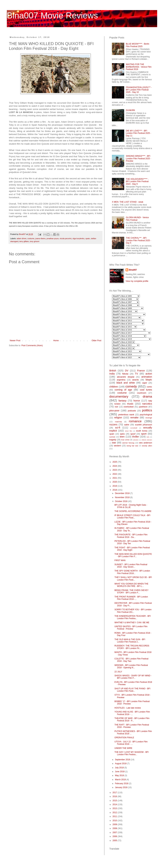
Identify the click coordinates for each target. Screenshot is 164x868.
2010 (115, 821)
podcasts (132, 411)
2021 (115, 478)
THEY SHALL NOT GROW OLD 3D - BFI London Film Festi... (133, 578)
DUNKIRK (131, 110)
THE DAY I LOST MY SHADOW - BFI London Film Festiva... (132, 753)
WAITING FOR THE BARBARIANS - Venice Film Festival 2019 (139, 67)
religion (118, 418)
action (149, 374)
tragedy (113, 440)
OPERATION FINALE (124, 738)
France (141, 371)
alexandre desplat (126, 377)
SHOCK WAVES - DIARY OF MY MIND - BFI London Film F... (133, 677)
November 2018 (123, 497)
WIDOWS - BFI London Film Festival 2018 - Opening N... (131, 666)
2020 (115, 482)
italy (150, 401)
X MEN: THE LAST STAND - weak (128, 202)
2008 (115, 828)
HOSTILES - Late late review (128, 708)
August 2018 (121, 764)
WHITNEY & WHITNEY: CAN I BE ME (132, 623)
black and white (126, 383)
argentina (121, 380)
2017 (115, 793)
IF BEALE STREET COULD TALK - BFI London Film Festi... (132, 517)
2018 (115, 490)
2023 (115, 470)
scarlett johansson (143, 425)
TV (136, 374)
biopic (149, 380)
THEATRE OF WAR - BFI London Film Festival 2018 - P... (132, 719)
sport (144, 434)
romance (135, 421)
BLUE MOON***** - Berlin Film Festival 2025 (138, 45)
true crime (125, 440)
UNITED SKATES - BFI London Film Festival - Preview (131, 628)
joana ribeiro (40, 238)
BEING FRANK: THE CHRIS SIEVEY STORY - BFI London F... (131, 591)
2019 (115, 486)
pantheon (143, 407)
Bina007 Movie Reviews (52, 16)
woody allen (147, 446)
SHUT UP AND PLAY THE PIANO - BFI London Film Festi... (132, 690)
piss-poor (114, 411)
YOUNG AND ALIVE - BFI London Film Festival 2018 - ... (132, 713)
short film (129, 431)
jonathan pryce (53, 238)
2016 (115, 796)
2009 (115, 824)
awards (136, 380)
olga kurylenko (78, 238)
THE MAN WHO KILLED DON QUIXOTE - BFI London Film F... (133, 555)
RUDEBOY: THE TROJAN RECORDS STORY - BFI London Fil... (132, 647)
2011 (115, 816)
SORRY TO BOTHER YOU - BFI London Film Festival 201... (133, 611)
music (130, 404)
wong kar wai (132, 446)
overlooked (129, 407)
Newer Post (15, 341)
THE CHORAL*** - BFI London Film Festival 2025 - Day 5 (139, 240)
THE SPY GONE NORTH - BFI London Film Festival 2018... (132, 572)
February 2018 (122, 784)
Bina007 (133, 270)
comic (149, 387)
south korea (142, 431)
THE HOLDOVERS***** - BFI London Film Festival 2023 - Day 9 (137, 182)
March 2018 (121, 780)
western (118, 446)
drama (147, 396)
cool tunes (146, 390)
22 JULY (118, 672)
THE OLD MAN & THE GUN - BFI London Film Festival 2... (130, 641)
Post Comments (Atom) (32, 345)
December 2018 (123, 493)
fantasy (122, 401)
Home (56, 341)
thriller (136, 437)
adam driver (22, 238)
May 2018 (120, 775)
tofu (148, 437)
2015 (115, 801)
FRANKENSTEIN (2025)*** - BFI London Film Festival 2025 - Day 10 (139, 90)
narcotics (147, 404)
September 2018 (123, 760)
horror (137, 401)
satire (127, 425)
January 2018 (121, 787)
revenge (149, 418)
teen (122, 437)
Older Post (96, 341)
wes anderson (146, 443)
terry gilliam (24, 241)
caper (145, 383)
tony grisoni (35, 241)
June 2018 (120, 772)
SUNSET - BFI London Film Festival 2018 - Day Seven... (131, 566)
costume (31, 238)
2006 (115, 836)
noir (116, 407)
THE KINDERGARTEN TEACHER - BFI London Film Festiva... (133, 617)
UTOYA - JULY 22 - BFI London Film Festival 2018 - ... (131, 743)
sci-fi (118, 428)
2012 (115, 813)
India (112, 374)
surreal (112, 437)
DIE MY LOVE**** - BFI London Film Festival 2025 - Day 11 (139, 133)
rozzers (113, 425)
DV (127, 371)
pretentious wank (126, 415)
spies (122, 434)
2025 (115, 462)
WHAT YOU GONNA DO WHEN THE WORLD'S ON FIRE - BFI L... (131, 585)
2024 (115, 466)
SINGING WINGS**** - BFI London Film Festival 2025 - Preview (139, 158)
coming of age (123, 390)
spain (88, 238)
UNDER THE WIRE (123, 748)
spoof (133, 434)
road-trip (118, 422)
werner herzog (128, 443)
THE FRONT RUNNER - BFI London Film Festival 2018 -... (131, 598)
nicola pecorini (66, 238)
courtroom (142, 393)
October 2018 (121, 501)
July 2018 (120, 768)
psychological (146, 415)
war (114, 443)
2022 (115, 474)
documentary (119, 396)
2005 (115, 841)
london (118, 404)
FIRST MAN (120, 560)
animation (147, 377)
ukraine (136, 440)
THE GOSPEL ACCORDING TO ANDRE (133, 511)
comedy (131, 386)
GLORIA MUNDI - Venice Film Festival (137, 219)
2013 (115, 808)
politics (147, 410)
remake (134, 418)
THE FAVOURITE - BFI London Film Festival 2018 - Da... (131, 536)
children (114, 387)
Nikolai (125, 374)
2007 (115, 832)
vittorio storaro (147, 440)
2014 (115, 805)
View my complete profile (137, 281)
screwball (134, 428)
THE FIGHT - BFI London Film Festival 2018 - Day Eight (132, 549)
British (113, 371)
